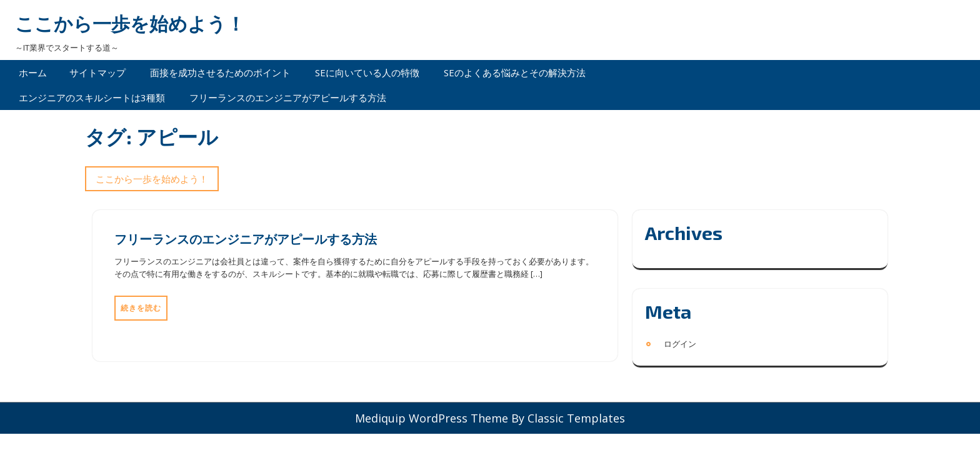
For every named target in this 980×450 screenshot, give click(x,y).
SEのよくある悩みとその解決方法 (515, 72)
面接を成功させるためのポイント (220, 72)
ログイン (680, 344)
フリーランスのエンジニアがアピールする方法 (288, 97)
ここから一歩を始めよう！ (130, 23)
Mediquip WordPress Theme (433, 418)
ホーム (33, 72)
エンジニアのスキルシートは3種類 (92, 97)
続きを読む (141, 308)
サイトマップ (97, 72)
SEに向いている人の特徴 (367, 72)
